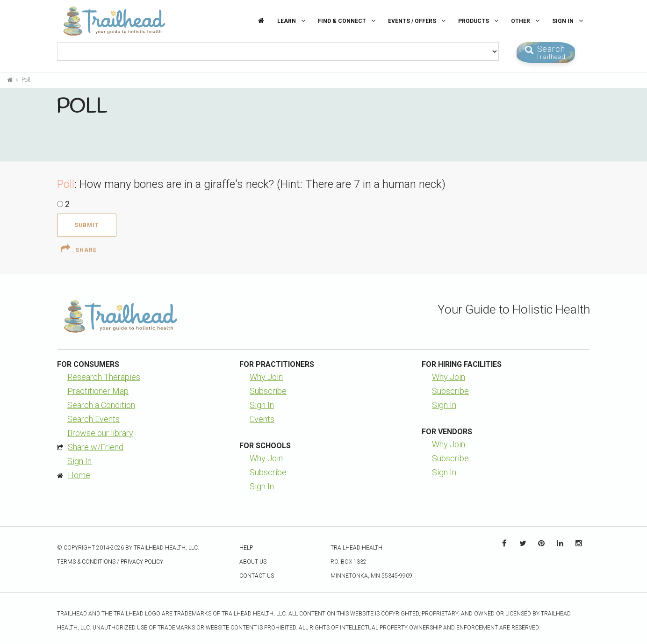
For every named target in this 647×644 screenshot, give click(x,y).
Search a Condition (101, 405)
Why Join (266, 377)
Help (246, 548)
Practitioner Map (98, 391)
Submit (87, 225)
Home (79, 475)
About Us (253, 562)
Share (79, 249)
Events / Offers (418, 21)
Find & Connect (348, 21)
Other (526, 21)
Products (479, 21)
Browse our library (100, 433)
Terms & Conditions (86, 562)
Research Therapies (104, 377)
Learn (292, 21)
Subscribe (268, 391)
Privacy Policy (142, 562)
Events (262, 419)
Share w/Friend (96, 447)
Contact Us (257, 576)
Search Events (93, 419)
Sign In (569, 21)
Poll (26, 80)
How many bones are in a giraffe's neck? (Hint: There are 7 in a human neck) (262, 184)
